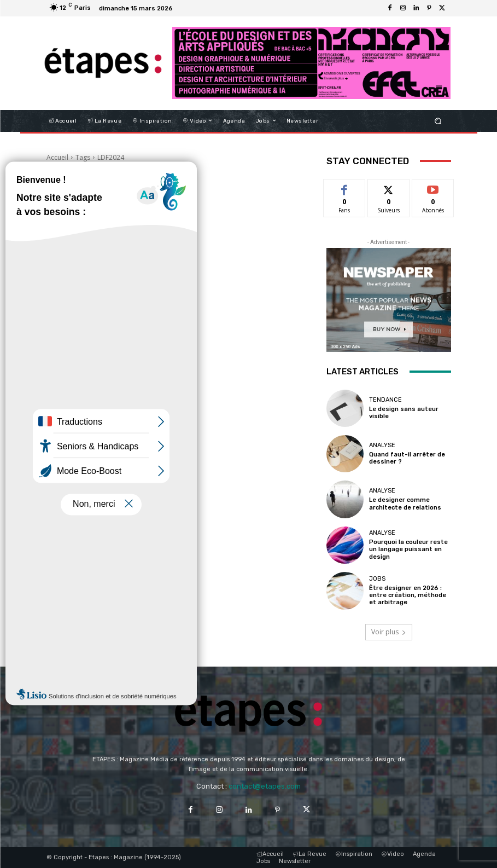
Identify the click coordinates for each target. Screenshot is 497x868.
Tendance (385, 400)
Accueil (57, 157)
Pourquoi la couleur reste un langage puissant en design (408, 549)
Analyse (382, 445)
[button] (438, 121)
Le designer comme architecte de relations (405, 504)
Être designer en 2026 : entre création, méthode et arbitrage (408, 595)
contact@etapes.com (265, 786)
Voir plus (389, 632)
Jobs (377, 579)
